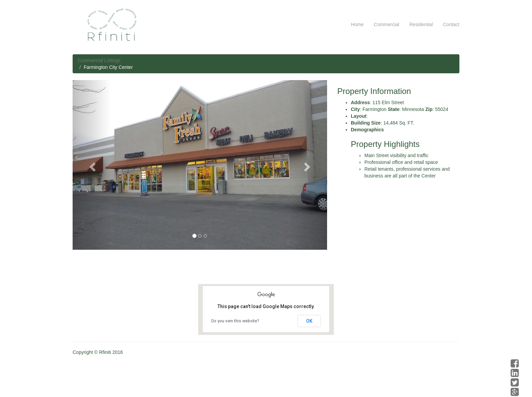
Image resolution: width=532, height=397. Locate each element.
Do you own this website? (235, 321)
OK (309, 321)
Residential (421, 24)
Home (357, 24)
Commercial (387, 24)
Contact (451, 24)
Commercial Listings (99, 60)
